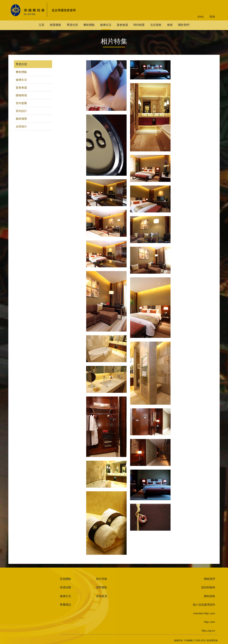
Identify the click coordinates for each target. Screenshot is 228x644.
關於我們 (184, 25)
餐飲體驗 (89, 25)
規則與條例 (208, 587)
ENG (201, 17)
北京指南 (156, 25)
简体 (212, 17)
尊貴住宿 (72, 25)
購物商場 (21, 95)
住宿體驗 (65, 579)
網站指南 (209, 596)
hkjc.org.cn (208, 631)
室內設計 (21, 111)
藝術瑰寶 (21, 119)
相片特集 (102, 579)
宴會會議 (122, 25)
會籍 (170, 25)
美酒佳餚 (65, 587)
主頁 (42, 25)
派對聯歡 (102, 587)
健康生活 (106, 25)
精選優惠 (55, 25)
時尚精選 (139, 25)
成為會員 (102, 596)
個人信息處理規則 (204, 605)
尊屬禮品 (65, 605)
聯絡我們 (209, 579)
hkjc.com (210, 622)
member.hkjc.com (204, 613)
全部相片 (21, 126)
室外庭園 (21, 103)
